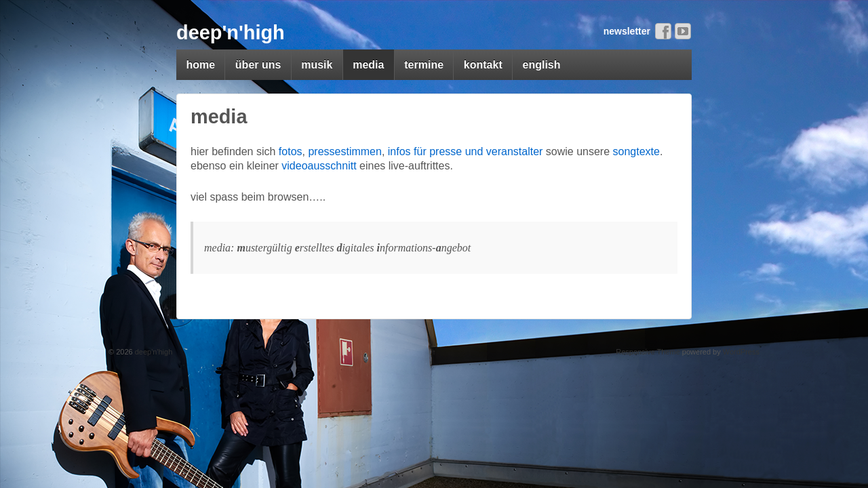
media (368, 65)
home (200, 65)
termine (424, 65)
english (542, 65)
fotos (291, 151)
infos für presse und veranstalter (466, 151)
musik (317, 65)
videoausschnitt (319, 166)
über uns (258, 65)
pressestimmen (344, 151)
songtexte (636, 151)
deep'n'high (231, 33)
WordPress (741, 352)
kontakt (483, 65)
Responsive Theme (648, 352)
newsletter (627, 31)
